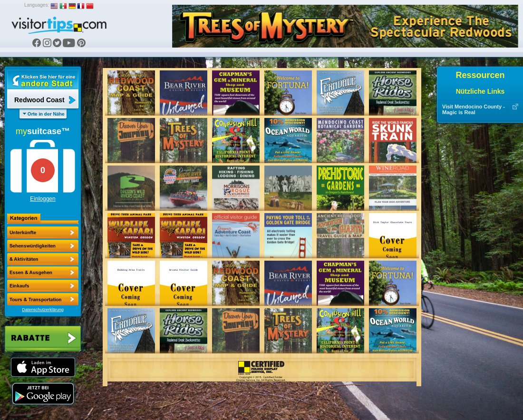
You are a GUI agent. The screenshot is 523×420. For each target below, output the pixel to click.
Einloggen (43, 199)
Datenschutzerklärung (43, 310)
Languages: (37, 5)
